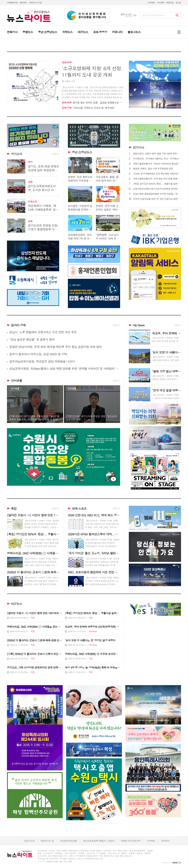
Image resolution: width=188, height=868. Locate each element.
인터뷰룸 (17, 381)
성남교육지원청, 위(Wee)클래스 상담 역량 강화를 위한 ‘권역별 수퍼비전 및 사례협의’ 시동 (65, 369)
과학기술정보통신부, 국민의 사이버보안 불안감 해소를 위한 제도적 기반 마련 (157, 164)
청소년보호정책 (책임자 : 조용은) (99, 841)
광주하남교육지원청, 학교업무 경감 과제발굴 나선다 (42, 361)
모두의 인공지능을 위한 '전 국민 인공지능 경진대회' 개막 (157, 199)
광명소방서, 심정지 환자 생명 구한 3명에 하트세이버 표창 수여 (157, 154)
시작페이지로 (12, 3)
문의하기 (165, 841)
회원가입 (170, 3)
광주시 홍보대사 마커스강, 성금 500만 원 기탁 (38, 354)
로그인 (178, 3)
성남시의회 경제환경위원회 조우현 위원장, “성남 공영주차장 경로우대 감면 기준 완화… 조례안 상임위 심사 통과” (157, 194)
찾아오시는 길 (47, 841)
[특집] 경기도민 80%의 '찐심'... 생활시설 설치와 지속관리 (157, 184)
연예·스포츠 (79, 509)
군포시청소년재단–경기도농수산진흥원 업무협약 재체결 (157, 189)
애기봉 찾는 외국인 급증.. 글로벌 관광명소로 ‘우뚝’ (93, 103)
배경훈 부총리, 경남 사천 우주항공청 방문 (153, 169)
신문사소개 (29, 841)
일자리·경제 (18, 325)
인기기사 (138, 147)
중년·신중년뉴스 (82, 152)
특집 (14, 509)
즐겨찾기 (23, 3)
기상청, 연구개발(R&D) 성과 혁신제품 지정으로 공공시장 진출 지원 (157, 174)
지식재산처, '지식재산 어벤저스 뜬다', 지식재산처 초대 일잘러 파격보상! (157, 159)
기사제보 (151, 3)
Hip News (139, 325)
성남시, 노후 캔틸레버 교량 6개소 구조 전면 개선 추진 (43, 332)
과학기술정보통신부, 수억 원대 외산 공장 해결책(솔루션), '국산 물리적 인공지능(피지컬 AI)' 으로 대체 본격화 (157, 179)
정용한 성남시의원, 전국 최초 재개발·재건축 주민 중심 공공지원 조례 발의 (55, 347)
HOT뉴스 (17, 604)
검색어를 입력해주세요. (154, 15)
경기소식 (17, 154)
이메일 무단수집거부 (131, 841)
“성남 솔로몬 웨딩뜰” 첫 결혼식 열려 (32, 340)
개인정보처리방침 (69, 841)
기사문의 (161, 3)
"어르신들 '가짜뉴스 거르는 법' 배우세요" (88, 108)
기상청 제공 (128, 16)
